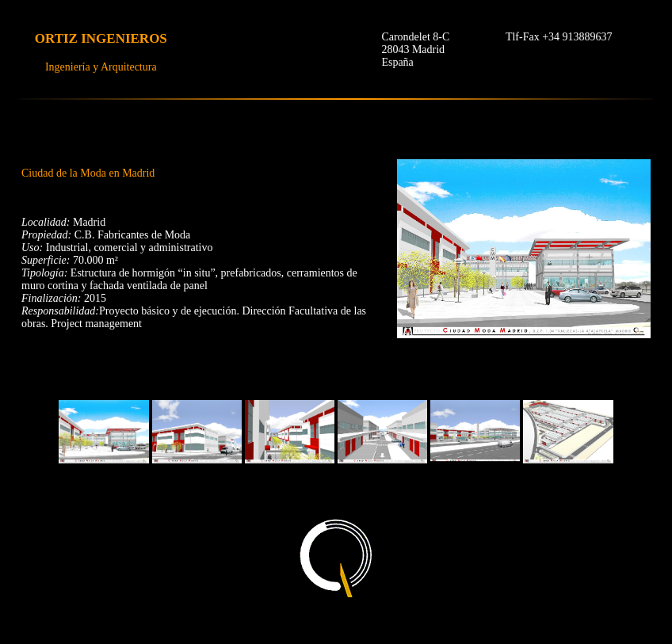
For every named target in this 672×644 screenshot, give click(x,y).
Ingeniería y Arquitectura (101, 67)
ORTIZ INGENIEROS (101, 38)
